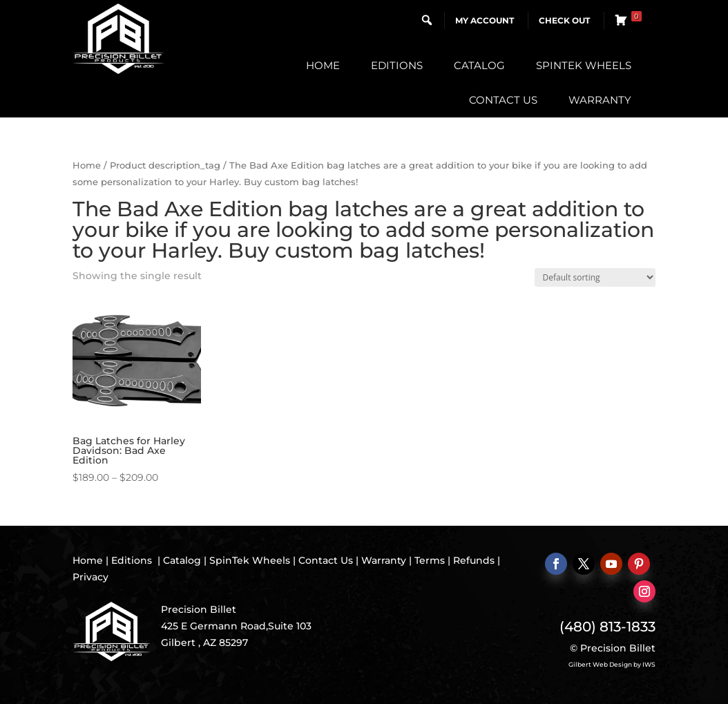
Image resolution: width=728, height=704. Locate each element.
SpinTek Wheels (584, 65)
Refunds (474, 560)
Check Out (564, 20)
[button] (427, 20)
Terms (430, 560)
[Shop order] (595, 277)
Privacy (90, 577)
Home (323, 65)
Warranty (600, 100)
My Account (485, 20)
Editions (397, 65)
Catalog (479, 65)
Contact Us (503, 100)
